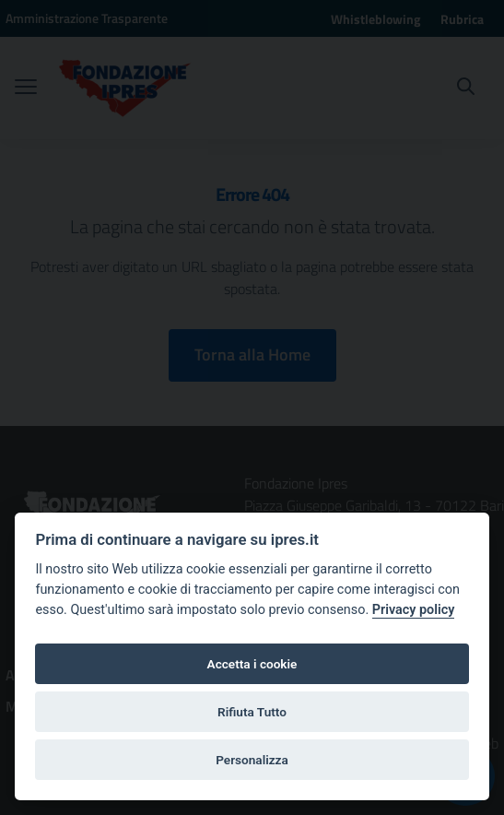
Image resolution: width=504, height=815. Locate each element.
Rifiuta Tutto (252, 712)
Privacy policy (414, 610)
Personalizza (252, 760)
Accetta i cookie (252, 664)
